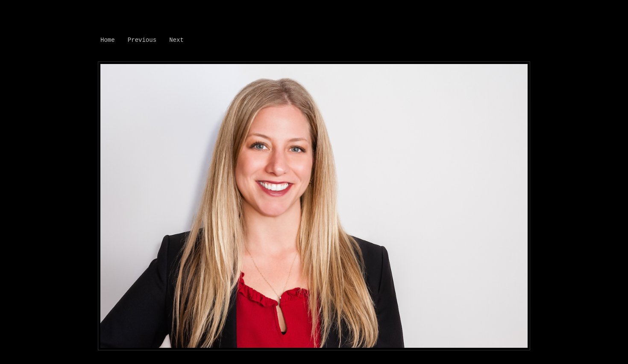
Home (108, 40)
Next (176, 40)
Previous (142, 40)
